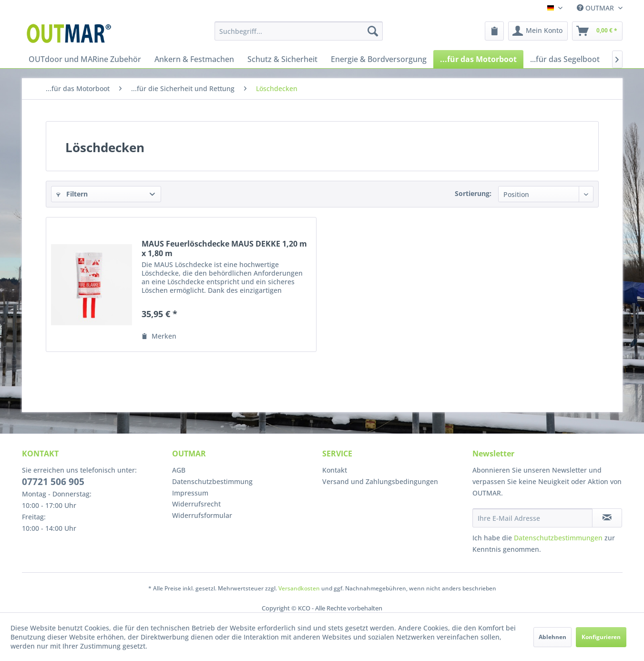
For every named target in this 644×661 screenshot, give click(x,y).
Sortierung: (473, 193)
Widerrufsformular (202, 515)
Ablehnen (552, 637)
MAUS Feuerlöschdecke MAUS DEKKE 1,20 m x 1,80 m (224, 248)
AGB (179, 470)
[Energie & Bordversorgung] (379, 59)
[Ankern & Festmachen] (194, 59)
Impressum (190, 493)
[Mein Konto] (538, 31)
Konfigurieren (601, 637)
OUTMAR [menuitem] (596, 8)
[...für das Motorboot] (478, 59)
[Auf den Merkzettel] (159, 336)
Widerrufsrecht (196, 504)
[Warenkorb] (597, 31)
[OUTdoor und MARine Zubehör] (85, 59)
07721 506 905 (53, 482)
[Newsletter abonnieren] (607, 518)
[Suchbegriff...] (299, 31)
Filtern (72, 194)
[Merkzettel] (494, 31)
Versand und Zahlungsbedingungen (380, 481)
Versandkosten (299, 588)
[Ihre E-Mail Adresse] (532, 518)
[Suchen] (373, 31)
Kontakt (335, 470)
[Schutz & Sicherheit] (282, 59)
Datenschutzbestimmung (212, 481)
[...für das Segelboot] (565, 59)
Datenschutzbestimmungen (558, 538)
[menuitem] (299, 31)
